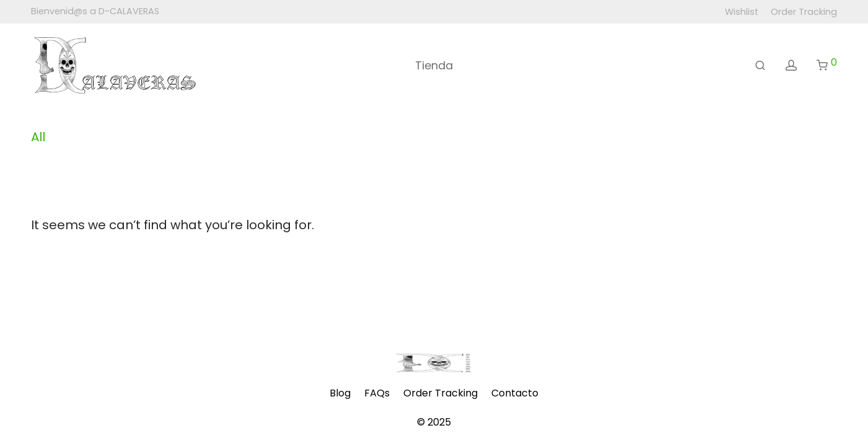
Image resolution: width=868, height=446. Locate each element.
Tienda (434, 65)
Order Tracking (804, 12)
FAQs (377, 393)
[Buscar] (760, 66)
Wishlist (742, 12)
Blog (340, 393)
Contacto (515, 393)
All (38, 137)
